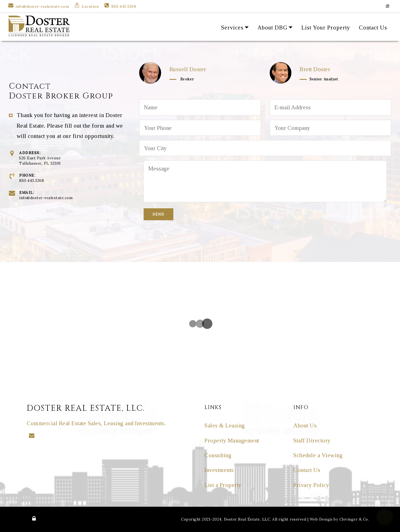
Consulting (218, 455)
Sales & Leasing (225, 425)
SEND (158, 214)
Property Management (232, 440)
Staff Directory (312, 440)
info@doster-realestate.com (42, 6)
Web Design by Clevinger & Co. (339, 519)
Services (232, 27)
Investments (219, 470)
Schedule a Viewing (318, 455)
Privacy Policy (311, 485)
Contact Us (373, 27)
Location (90, 6)
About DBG (272, 27)
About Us (305, 425)
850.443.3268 (124, 6)
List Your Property (326, 27)
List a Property (223, 485)
